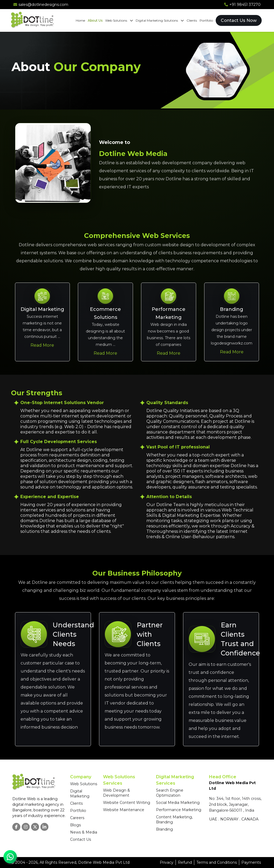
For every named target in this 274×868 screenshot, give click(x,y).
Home (80, 20)
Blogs (75, 825)
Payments (251, 862)
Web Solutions (119, 20)
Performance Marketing (179, 810)
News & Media (84, 832)
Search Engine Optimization (170, 793)
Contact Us (81, 839)
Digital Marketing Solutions (160, 20)
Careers (77, 818)
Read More (42, 345)
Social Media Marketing (178, 803)
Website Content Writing (127, 803)
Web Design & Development (117, 793)
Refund (185, 862)
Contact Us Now (239, 20)
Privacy (167, 862)
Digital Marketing (80, 794)
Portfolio (206, 20)
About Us (95, 20)
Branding (164, 829)
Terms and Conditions (217, 862)
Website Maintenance (124, 810)
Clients (192, 20)
